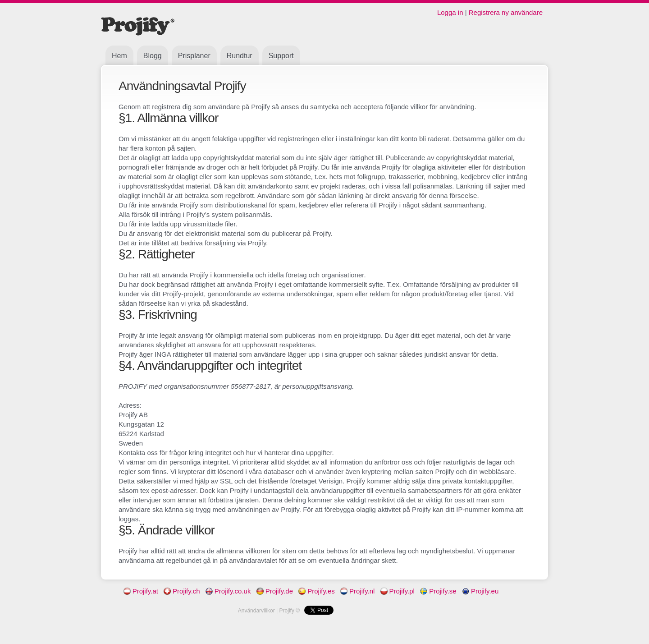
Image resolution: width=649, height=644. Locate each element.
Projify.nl (356, 591)
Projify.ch (180, 591)
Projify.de (273, 591)
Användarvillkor (256, 611)
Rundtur (240, 56)
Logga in (450, 12)
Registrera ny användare (506, 12)
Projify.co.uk (226, 591)
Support (281, 56)
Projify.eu (478, 591)
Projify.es (315, 591)
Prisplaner (194, 56)
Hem (119, 56)
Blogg (153, 56)
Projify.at (139, 591)
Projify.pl (396, 591)
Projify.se (436, 591)
